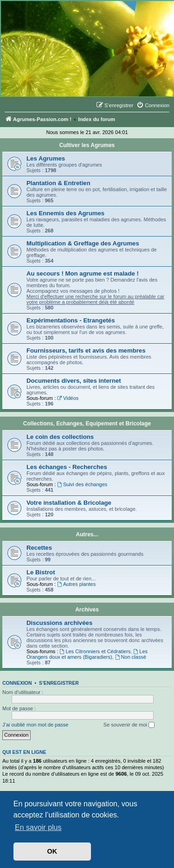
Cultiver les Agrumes (87, 145)
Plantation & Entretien (58, 183)
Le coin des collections (60, 437)
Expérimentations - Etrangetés (71, 320)
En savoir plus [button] (38, 827)
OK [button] (52, 851)
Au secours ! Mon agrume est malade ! (83, 273)
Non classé (131, 657)
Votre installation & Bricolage (69, 503)
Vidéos (68, 398)
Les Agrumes (46, 158)
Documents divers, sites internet (74, 381)
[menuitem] (153, 105)
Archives (87, 610)
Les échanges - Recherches (67, 467)
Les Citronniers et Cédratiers (95, 651)
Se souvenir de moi (129, 725)
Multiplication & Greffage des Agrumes (83, 243)
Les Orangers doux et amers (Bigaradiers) (87, 654)
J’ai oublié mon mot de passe (35, 725)
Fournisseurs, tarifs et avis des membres (86, 350)
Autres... (87, 534)
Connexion (17, 683)
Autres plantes (76, 584)
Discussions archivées (59, 623)
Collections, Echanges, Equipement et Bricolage (87, 424)
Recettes (39, 548)
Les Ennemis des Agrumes (65, 213)
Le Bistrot (41, 572)
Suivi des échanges (82, 484)
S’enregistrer (59, 683)
